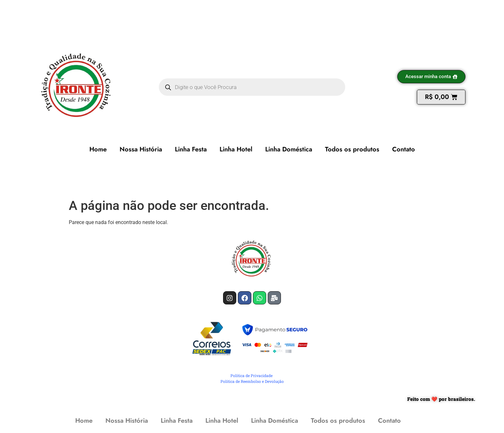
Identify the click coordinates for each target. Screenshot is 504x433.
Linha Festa (191, 149)
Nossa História (141, 149)
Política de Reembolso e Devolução (252, 383)
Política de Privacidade (252, 377)
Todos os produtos (352, 149)
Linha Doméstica (289, 149)
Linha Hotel (236, 149)
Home (98, 149)
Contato (404, 149)
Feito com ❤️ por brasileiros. (441, 400)
